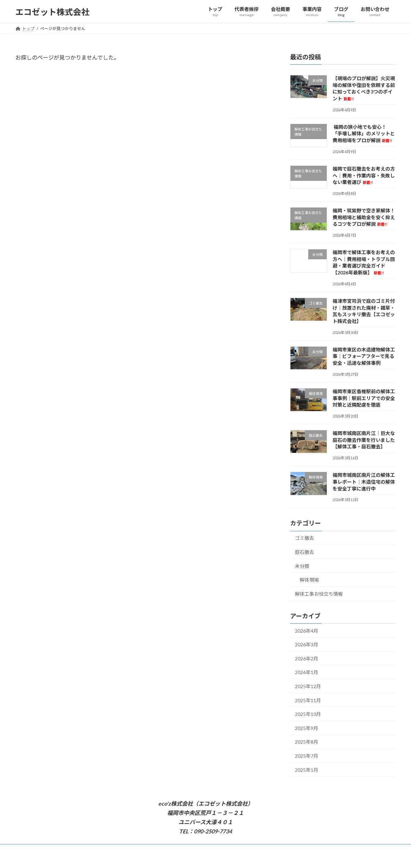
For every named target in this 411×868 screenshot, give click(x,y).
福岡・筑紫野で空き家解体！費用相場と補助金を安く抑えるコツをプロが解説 (364, 217)
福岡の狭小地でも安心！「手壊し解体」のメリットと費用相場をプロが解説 (364, 134)
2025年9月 (307, 728)
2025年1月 (307, 770)
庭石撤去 (304, 552)
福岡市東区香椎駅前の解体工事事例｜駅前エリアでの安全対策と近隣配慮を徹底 (364, 398)
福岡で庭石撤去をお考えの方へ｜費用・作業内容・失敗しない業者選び (364, 175)
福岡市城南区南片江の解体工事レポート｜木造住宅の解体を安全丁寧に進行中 (364, 482)
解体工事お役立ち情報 (319, 594)
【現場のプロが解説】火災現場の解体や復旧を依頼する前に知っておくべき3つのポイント (364, 88)
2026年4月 (307, 631)
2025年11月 (308, 700)
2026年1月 (307, 673)
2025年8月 (307, 742)
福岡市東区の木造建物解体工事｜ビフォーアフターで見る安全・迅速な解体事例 (364, 356)
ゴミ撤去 (304, 538)
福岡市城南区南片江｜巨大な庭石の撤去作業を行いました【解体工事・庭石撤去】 (364, 440)
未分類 (302, 566)
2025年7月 (307, 756)
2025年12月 (308, 686)
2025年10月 (308, 714)
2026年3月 (307, 644)
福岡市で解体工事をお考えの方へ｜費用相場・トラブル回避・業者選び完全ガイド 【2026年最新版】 (364, 262)
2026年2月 (307, 659)
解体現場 (309, 580)
